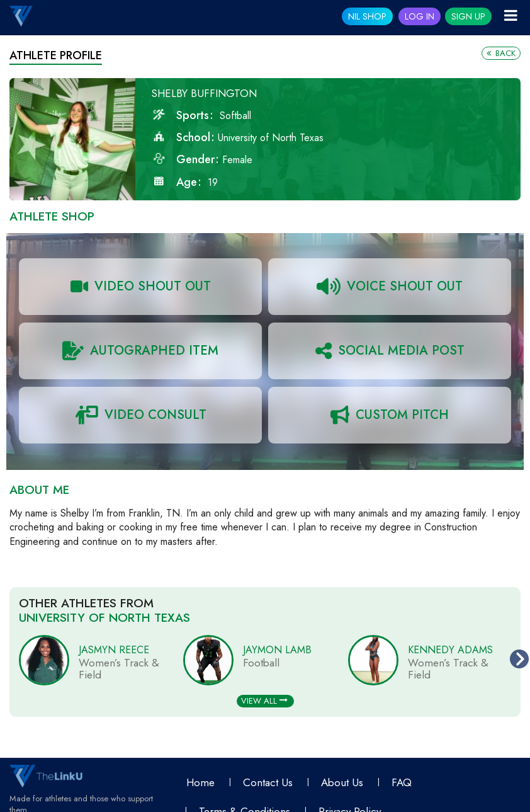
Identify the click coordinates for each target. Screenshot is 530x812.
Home (200, 782)
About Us (342, 782)
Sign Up (468, 16)
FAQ (402, 782)
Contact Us (268, 782)
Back (501, 53)
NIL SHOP (367, 16)
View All (264, 701)
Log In (420, 16)
